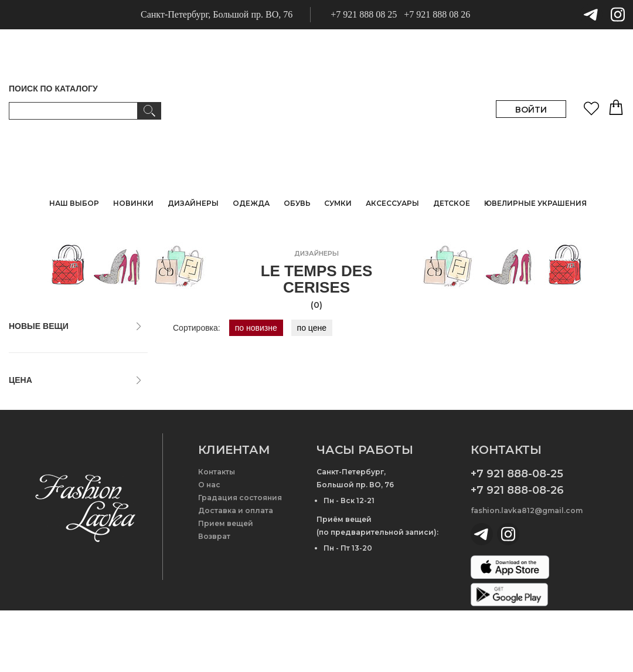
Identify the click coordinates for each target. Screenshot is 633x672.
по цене (312, 328)
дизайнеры (316, 253)
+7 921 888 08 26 (437, 14)
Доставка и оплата (236, 572)
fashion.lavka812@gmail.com (527, 572)
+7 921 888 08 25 (364, 14)
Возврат (214, 598)
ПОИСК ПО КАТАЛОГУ (53, 89)
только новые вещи (52, 348)
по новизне (256, 328)
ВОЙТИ (531, 110)
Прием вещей (226, 585)
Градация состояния (240, 559)
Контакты (217, 533)
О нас (209, 546)
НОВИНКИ (133, 203)
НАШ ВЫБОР (74, 203)
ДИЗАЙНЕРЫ (193, 203)
